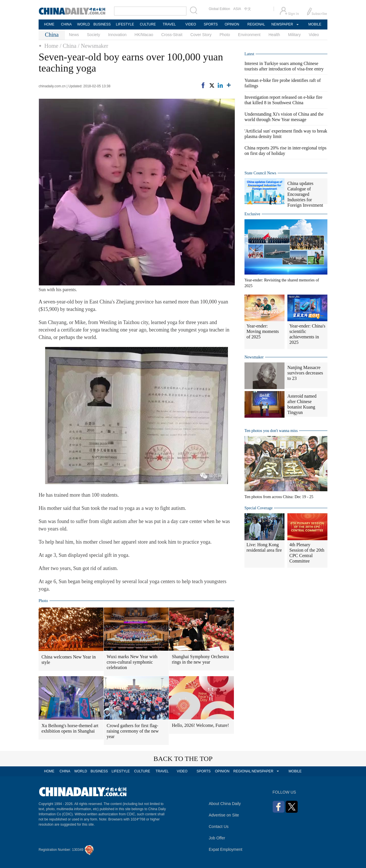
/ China (68, 46)
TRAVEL (169, 24)
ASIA (237, 9)
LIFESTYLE (125, 24)
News (74, 35)
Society (94, 35)
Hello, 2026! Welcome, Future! (200, 725)
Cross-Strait (172, 35)
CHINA (66, 24)
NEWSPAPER (282, 24)
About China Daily (225, 804)
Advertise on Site (224, 815)
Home (51, 46)
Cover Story (201, 35)
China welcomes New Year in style (69, 660)
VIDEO (191, 24)
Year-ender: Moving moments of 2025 (263, 331)
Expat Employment (226, 849)
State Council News (260, 173)
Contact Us (219, 826)
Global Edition (219, 9)
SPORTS (211, 24)
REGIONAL (256, 24)
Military (294, 35)
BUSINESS (102, 24)
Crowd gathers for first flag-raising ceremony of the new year (133, 731)
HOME (49, 24)
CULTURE (148, 24)
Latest (249, 54)
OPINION (232, 24)
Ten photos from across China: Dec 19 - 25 (279, 497)
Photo (225, 35)
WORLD (84, 24)
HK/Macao (144, 35)
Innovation (117, 35)
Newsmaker (254, 357)
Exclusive (252, 214)
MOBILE (315, 24)
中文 (248, 9)
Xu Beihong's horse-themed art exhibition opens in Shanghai (70, 728)
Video (314, 35)
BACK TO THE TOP (183, 759)
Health (274, 35)
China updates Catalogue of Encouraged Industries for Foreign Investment (305, 194)
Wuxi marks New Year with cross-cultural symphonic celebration (132, 662)
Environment (249, 35)
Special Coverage (258, 508)
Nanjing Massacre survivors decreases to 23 (305, 373)
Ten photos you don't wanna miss (271, 431)
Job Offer (217, 838)
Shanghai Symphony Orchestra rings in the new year (200, 659)
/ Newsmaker (93, 46)
